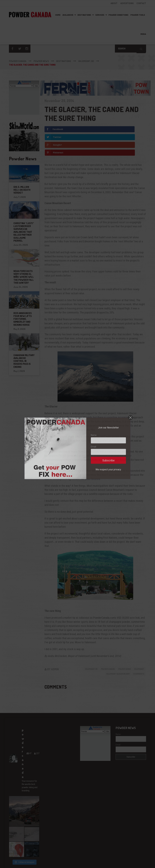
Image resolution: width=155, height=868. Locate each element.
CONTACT (141, 3)
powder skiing (121, 646)
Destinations (84, 15)
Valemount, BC (84, 646)
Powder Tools (138, 15)
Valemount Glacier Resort (114, 651)
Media (143, 34)
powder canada (103, 646)
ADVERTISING (127, 3)
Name (118, 712)
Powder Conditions (118, 15)
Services (100, 15)
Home (58, 15)
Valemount (138, 646)
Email (118, 723)
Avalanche (68, 15)
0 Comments (138, 651)
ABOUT (114, 3)
